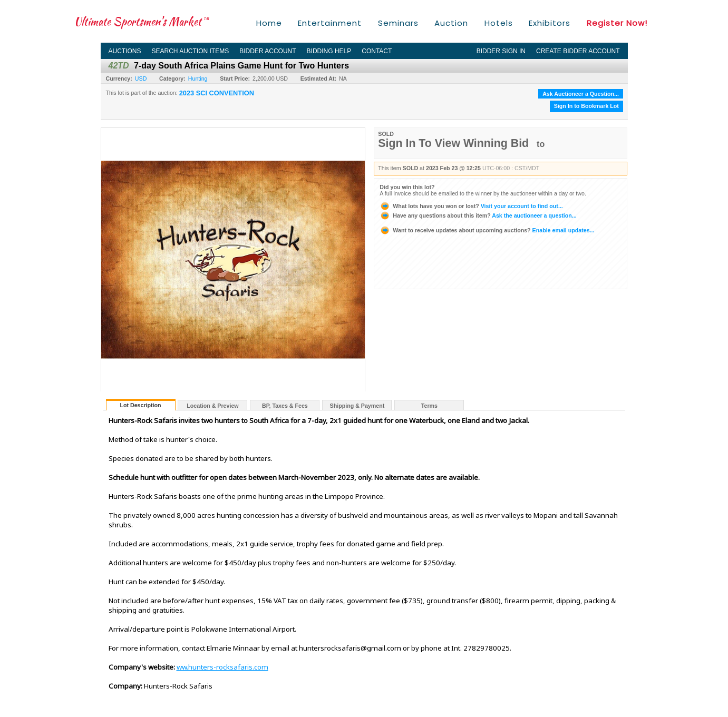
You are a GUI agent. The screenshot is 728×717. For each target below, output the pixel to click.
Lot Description (140, 405)
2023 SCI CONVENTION (217, 93)
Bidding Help (329, 51)
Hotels (499, 23)
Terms (429, 406)
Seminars (398, 23)
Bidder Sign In (501, 51)
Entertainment (330, 23)
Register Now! (617, 23)
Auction (451, 23)
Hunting (198, 78)
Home (269, 23)
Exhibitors (550, 23)
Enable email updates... (487, 230)
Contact (377, 51)
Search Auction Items (191, 51)
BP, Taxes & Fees (285, 406)
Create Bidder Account (578, 51)
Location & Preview (212, 406)
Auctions (125, 51)
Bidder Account (268, 51)
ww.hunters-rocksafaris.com (222, 667)
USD (141, 78)
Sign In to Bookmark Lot (586, 106)
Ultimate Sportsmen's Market (142, 21)
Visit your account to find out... (471, 206)
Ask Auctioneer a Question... (581, 94)
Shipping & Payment (357, 406)
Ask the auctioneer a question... (478, 215)
